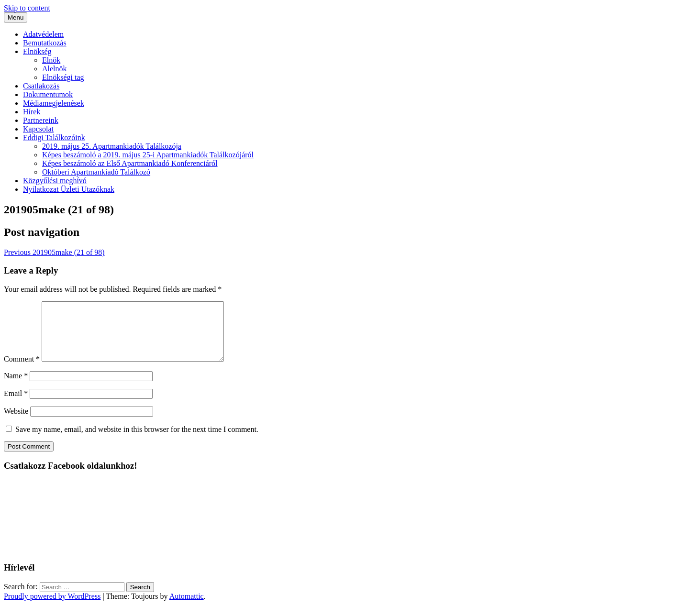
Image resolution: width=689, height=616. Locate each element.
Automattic (187, 608)
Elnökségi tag (63, 77)
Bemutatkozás (45, 43)
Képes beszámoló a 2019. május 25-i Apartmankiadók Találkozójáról (148, 155)
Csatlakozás (41, 86)
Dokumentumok (48, 94)
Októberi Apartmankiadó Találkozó (96, 172)
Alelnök (55, 69)
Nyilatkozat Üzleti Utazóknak (69, 189)
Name (16, 387)
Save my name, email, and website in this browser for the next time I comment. (137, 441)
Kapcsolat (38, 129)
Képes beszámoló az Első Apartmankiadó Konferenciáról (130, 163)
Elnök (51, 60)
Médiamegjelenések (54, 103)
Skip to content (27, 8)
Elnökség (37, 51)
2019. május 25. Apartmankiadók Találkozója (112, 146)
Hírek (32, 112)
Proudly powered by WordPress (52, 608)
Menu (16, 17)
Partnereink (41, 120)
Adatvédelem (43, 34)
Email (16, 405)
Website (16, 423)
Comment (22, 370)
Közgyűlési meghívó (55, 181)
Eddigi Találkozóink (54, 137)
